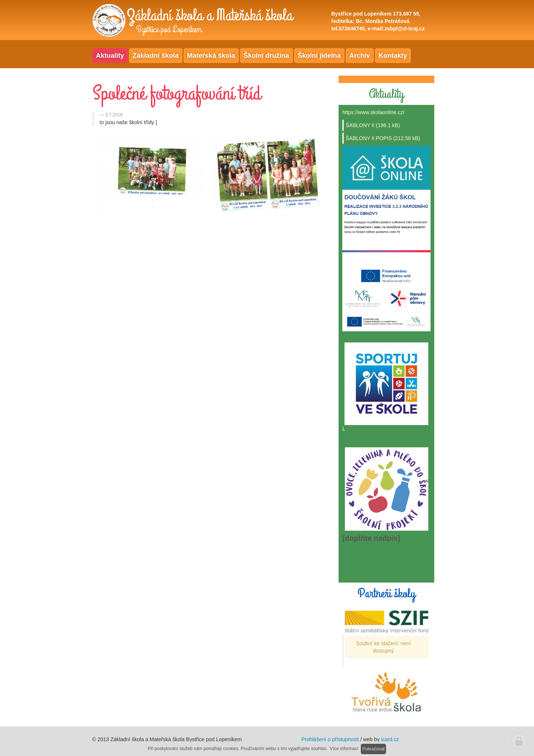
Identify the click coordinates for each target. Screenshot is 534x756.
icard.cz (390, 739)
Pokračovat (373, 749)
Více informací (344, 749)
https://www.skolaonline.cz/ (373, 112)
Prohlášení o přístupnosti (330, 739)
